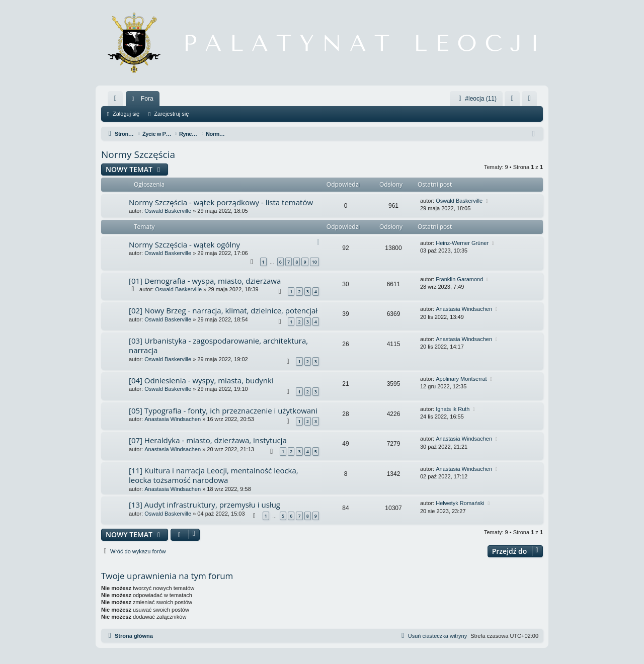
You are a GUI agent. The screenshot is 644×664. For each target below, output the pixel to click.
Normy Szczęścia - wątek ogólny (184, 244)
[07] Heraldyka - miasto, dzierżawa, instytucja (208, 440)
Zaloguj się (126, 114)
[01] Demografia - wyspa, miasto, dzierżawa (205, 281)
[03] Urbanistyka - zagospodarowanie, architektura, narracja (218, 345)
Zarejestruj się (171, 114)
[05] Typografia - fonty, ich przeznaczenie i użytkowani (223, 410)
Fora (147, 99)
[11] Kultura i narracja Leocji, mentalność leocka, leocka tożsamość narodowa (214, 475)
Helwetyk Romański (460, 503)
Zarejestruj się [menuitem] (531, 101)
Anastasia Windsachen (464, 309)
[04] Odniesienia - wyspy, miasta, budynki (201, 380)
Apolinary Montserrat (461, 379)
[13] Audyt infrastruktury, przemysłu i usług (205, 505)
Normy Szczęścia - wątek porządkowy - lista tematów (221, 202)
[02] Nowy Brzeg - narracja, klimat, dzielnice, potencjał (223, 310)
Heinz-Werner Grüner (462, 243)
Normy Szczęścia (138, 154)
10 (314, 262)
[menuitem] (115, 99)
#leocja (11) (476, 99)
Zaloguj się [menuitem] (514, 101)
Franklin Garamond (459, 279)
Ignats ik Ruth (453, 409)
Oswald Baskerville (168, 211)
